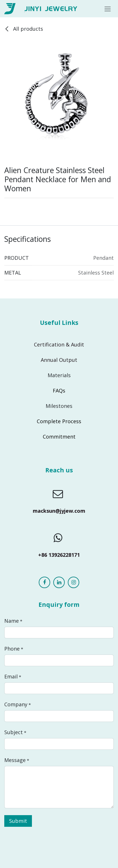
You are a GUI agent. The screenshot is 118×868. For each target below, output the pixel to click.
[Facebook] (44, 582)
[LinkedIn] (59, 582)
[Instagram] (74, 582)
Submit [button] (18, 821)
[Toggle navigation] (108, 9)
